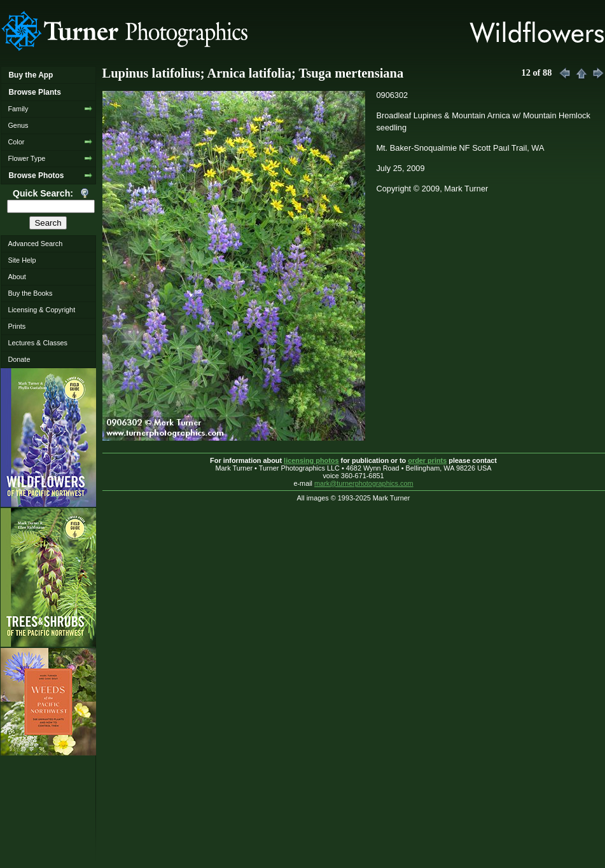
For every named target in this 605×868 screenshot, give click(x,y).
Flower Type (26, 158)
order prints (427, 460)
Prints (17, 326)
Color (16, 142)
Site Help (22, 260)
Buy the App (31, 75)
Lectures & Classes (38, 343)
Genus (18, 125)
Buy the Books (30, 293)
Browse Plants (34, 92)
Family (18, 109)
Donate (19, 359)
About (17, 277)
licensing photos (311, 460)
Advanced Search (35, 244)
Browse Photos (36, 176)
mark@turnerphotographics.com (364, 483)
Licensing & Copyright (41, 310)
